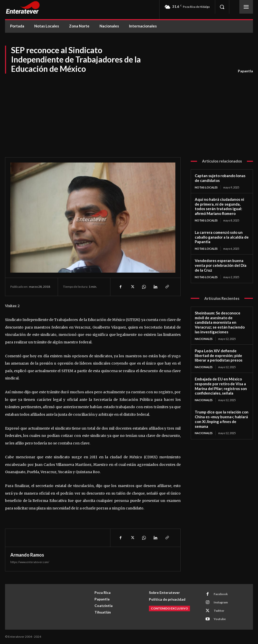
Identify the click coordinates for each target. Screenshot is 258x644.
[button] (222, 7)
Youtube (220, 619)
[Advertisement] (129, 112)
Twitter (219, 611)
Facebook (221, 594)
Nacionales (204, 339)
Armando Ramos (27, 555)
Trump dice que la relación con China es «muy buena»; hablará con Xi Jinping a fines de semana (222, 419)
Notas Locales (206, 187)
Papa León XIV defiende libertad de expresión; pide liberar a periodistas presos (219, 356)
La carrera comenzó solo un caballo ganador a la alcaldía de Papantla (222, 237)
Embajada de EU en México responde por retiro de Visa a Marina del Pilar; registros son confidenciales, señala (221, 386)
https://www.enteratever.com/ (30, 562)
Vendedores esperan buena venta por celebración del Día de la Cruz (221, 265)
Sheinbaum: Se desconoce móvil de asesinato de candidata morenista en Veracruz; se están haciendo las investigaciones (220, 322)
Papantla (245, 71)
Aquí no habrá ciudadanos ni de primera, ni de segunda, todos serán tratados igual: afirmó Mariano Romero (219, 206)
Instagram (221, 602)
